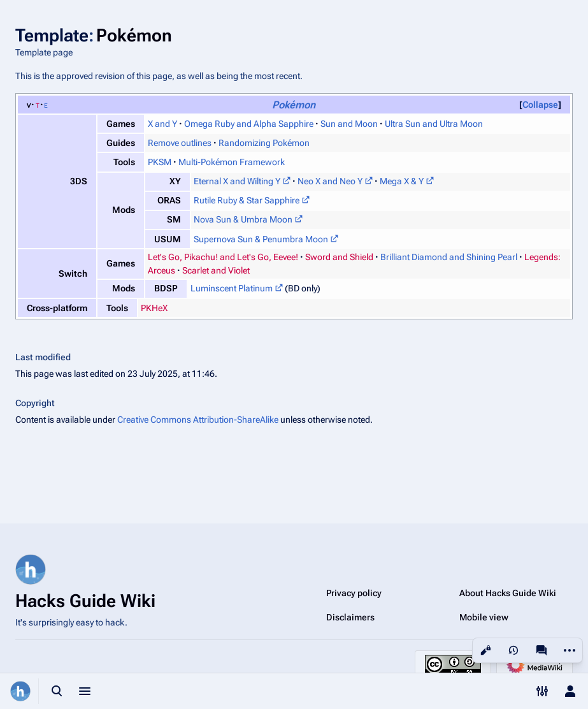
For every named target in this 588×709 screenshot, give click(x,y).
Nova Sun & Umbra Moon (243, 219)
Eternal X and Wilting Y (237, 181)
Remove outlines (180, 143)
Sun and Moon (349, 124)
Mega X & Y (402, 181)
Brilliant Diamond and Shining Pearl (449, 257)
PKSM (160, 162)
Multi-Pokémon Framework (232, 162)
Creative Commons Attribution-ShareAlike (198, 420)
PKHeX (154, 308)
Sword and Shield (339, 257)
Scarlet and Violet (216, 270)
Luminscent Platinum (232, 288)
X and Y (162, 124)
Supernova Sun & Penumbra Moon (261, 239)
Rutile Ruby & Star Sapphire (247, 200)
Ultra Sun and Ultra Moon (434, 124)
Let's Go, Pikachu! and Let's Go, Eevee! (223, 257)
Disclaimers (350, 617)
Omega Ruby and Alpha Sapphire (249, 124)
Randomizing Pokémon (264, 143)
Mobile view (484, 617)
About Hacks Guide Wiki (508, 593)
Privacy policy (354, 593)
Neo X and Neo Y (330, 181)
